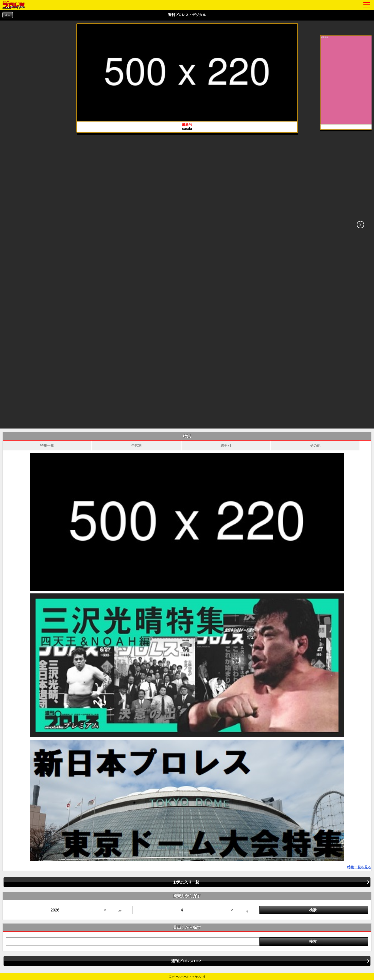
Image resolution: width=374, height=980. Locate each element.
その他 (315, 445)
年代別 (136, 445)
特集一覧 (47, 445)
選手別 (226, 445)
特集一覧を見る (359, 867)
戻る (8, 15)
